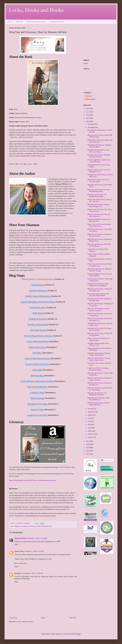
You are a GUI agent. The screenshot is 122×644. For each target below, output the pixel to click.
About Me (19, 22)
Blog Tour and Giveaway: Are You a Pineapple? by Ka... (99, 171)
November (91, 127)
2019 (88, 448)
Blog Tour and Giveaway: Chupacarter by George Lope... (100, 290)
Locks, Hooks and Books (36, 10)
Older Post (73, 618)
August (90, 415)
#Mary (39, 526)
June (90, 421)
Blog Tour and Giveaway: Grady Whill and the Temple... (100, 136)
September (91, 412)
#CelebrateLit (25, 526)
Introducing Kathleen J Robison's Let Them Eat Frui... (99, 220)
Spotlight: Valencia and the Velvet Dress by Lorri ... (98, 344)
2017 (88, 454)
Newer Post (13, 618)
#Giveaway (33, 526)
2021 (88, 441)
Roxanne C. (18, 573)
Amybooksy (92, 99)
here (18, 164)
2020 (88, 444)
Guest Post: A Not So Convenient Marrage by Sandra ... (98, 369)
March (90, 431)
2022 (88, 122)
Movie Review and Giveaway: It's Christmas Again (98, 181)
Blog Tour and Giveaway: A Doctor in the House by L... (100, 384)
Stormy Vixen (19, 551)
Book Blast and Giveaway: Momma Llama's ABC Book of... (99, 354)
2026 (88, 109)
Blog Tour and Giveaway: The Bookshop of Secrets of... (97, 394)
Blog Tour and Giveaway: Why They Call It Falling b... (99, 245)
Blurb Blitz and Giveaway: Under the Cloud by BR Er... (99, 146)
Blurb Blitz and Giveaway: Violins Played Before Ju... (99, 399)
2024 (88, 115)
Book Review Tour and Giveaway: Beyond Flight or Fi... (99, 205)
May (90, 425)
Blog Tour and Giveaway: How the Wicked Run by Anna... (99, 191)
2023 (88, 118)
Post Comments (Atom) (25, 622)
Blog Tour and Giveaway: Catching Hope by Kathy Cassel (99, 359)
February (91, 434)
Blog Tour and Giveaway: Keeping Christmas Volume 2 (99, 156)
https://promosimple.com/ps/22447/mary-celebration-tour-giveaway (33, 480)
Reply (16, 545)
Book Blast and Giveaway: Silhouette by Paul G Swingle (99, 270)
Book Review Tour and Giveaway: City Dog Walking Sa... (100, 141)
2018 (88, 451)
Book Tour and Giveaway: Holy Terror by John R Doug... (100, 389)
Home (10, 22)
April (90, 428)
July (89, 418)
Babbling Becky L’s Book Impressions (38, 279)
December (91, 124)
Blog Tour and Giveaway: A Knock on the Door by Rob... (100, 235)
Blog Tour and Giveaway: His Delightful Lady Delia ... (97, 196)
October (91, 409)
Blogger (78, 634)
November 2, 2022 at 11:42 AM (33, 573)
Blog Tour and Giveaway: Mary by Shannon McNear (99, 404)
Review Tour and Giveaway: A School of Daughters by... (100, 265)
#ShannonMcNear (47, 526)
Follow (86, 63)
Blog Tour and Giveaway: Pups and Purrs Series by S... (99, 215)
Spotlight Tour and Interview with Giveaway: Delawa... (98, 151)
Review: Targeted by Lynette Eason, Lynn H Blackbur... (99, 161)
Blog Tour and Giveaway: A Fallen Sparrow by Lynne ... (99, 310)
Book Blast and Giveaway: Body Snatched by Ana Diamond (98, 285)
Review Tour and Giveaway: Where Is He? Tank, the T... (100, 200)
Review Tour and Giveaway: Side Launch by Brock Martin (98, 295)
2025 (88, 112)
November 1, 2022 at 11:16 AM (37, 538)
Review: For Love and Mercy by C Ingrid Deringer (99, 339)
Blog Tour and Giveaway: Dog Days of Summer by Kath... (100, 379)
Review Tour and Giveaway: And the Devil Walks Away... (99, 225)
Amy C (90, 96)
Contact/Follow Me (57, 22)
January (91, 437)
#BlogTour (18, 526)
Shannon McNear (20, 538)
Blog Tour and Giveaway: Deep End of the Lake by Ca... (100, 319)
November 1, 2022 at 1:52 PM (34, 551)
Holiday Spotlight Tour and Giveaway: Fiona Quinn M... (100, 275)
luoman (65, 634)
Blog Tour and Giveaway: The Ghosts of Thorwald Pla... (100, 329)
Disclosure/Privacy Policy (36, 22)
